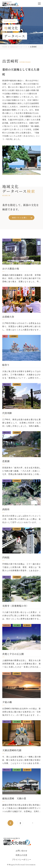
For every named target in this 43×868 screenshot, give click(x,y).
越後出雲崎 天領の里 (14, 798)
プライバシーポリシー (22, 860)
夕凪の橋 (7, 702)
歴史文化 (7, 240)
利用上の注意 (21, 855)
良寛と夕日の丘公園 (13, 654)
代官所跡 (7, 413)
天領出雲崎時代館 (12, 750)
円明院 (6, 557)
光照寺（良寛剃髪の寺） (15, 606)
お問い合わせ (21, 851)
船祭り (6, 365)
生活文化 (7, 625)
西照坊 (6, 509)
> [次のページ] (33, 823)
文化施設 (17, 625)
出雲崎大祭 (8, 317)
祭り (5, 288)
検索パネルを (22, 218)
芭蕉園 (6, 461)
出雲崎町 (17, 240)
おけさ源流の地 (11, 269)
